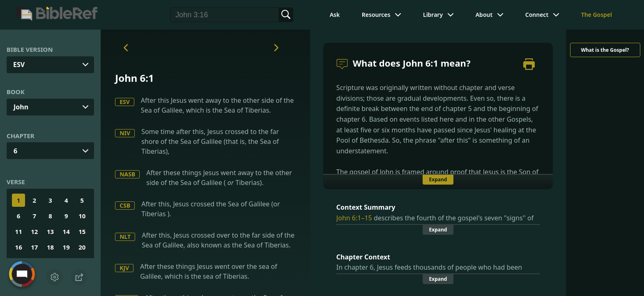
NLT (125, 237)
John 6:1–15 (354, 218)
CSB (125, 205)
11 (19, 231)
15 (82, 231)
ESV (125, 102)
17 (34, 247)
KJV (124, 268)
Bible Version (30, 49)
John (21, 107)
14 (66, 231)
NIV (125, 133)
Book (16, 92)
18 (50, 247)
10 (82, 216)
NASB (127, 174)
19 (66, 247)
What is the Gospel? (605, 50)
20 (82, 247)
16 (19, 247)
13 (50, 231)
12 (34, 231)
